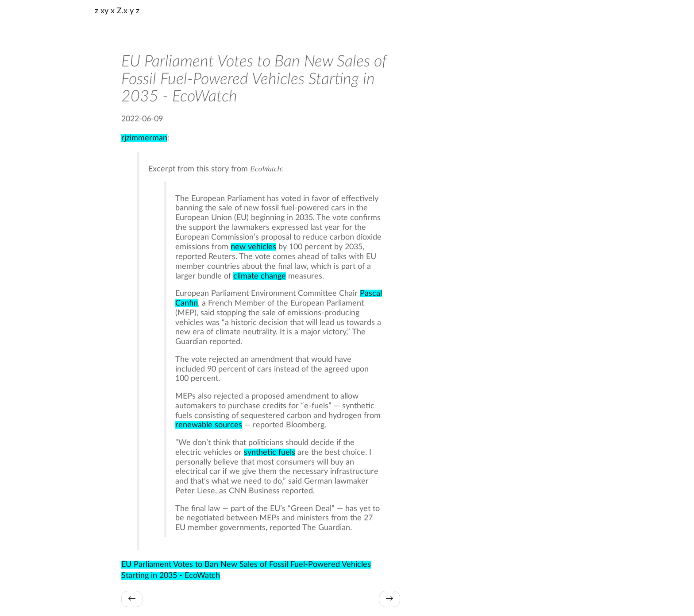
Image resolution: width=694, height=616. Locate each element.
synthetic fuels (270, 452)
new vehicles (253, 247)
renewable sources (209, 425)
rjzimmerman (144, 138)
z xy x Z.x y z (117, 11)
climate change (260, 276)
